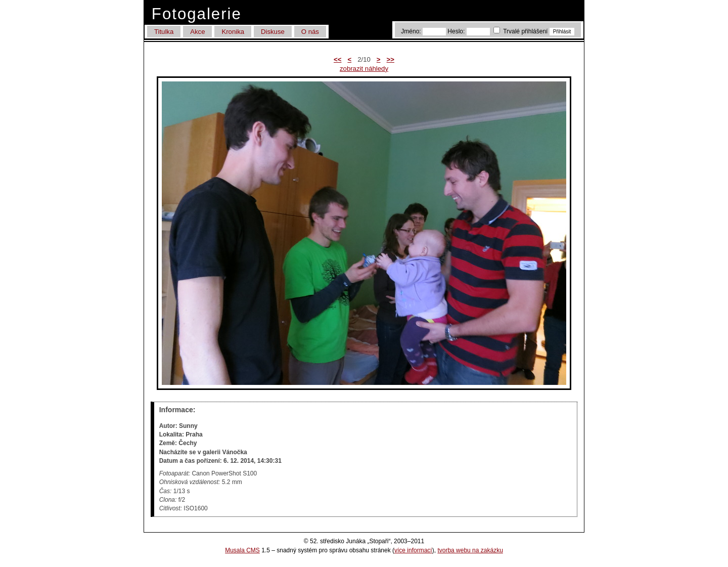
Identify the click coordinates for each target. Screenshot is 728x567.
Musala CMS (242, 550)
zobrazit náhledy (364, 69)
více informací (413, 550)
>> (391, 59)
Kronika (233, 32)
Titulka (164, 32)
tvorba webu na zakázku (470, 550)
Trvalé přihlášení (521, 31)
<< (337, 59)
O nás (310, 32)
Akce (197, 32)
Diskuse (273, 32)
